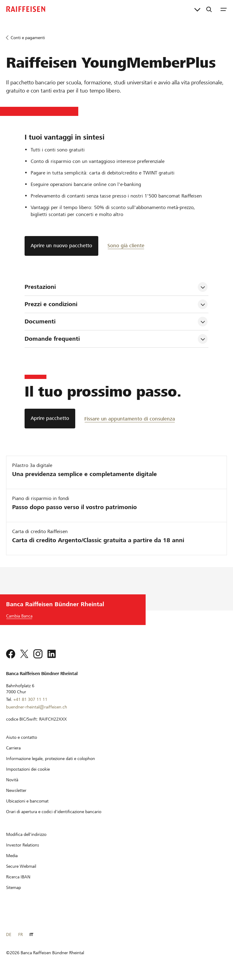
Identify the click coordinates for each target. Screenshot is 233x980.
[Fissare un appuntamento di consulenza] (130, 419)
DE (9, 934)
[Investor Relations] (23, 845)
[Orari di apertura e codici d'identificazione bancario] (54, 812)
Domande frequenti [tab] (52, 339)
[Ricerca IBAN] (18, 877)
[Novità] (12, 780)
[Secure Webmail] (21, 866)
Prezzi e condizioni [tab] (52, 304)
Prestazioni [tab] (40, 287)
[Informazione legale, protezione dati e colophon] (51, 759)
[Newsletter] (16, 790)
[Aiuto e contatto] (22, 737)
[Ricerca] (209, 9)
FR (20, 934)
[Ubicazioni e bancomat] (27, 801)
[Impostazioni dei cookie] (28, 769)
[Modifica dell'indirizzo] (26, 834)
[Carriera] (13, 748)
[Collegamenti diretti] (197, 9)
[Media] (12, 856)
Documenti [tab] (40, 321)
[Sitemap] (14, 887)
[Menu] (224, 9)
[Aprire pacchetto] (50, 419)
